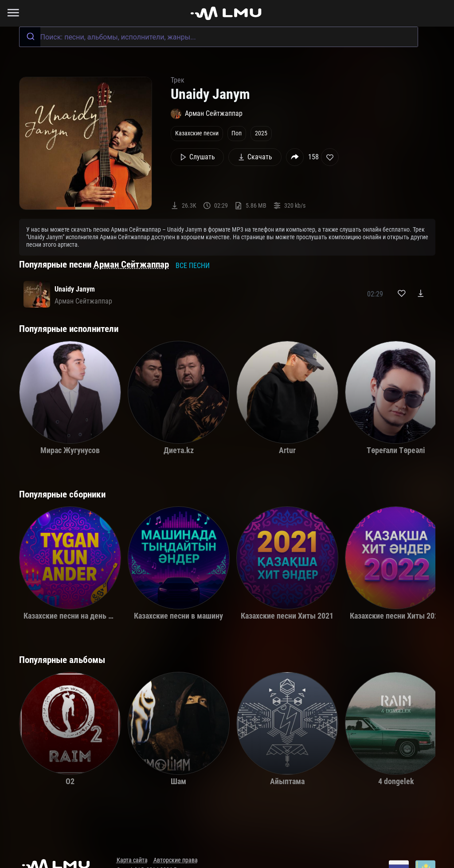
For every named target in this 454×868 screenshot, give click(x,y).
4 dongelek (396, 781)
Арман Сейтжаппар (131, 264)
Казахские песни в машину (178, 616)
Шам (178, 781)
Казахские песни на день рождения (83, 616)
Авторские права (176, 860)
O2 (70, 781)
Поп (237, 133)
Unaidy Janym (75, 289)
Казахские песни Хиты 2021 (287, 616)
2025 (261, 133)
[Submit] (30, 37)
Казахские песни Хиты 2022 (396, 616)
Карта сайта (132, 860)
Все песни (193, 266)
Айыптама (287, 781)
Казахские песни (197, 133)
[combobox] (219, 37)
